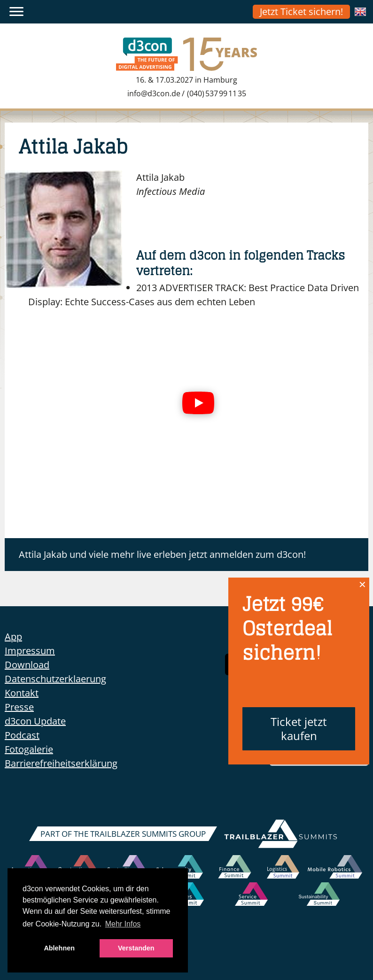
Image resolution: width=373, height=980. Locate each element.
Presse (19, 707)
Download (27, 665)
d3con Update (35, 721)
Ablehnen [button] (59, 948)
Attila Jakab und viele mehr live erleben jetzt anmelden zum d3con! (162, 554)
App (13, 637)
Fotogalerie (29, 749)
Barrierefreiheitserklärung (61, 763)
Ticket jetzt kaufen (299, 729)
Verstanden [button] (136, 948)
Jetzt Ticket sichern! (301, 12)
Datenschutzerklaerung (55, 679)
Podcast (22, 735)
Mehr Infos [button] (123, 924)
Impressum (30, 651)
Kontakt (22, 693)
